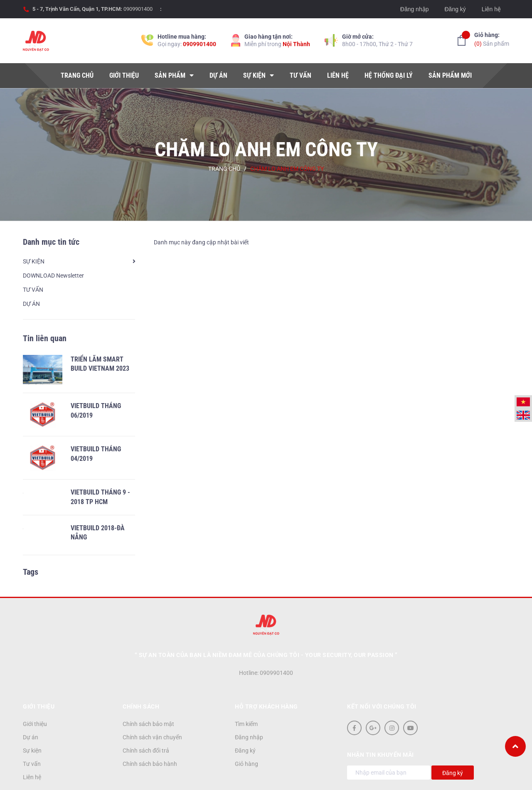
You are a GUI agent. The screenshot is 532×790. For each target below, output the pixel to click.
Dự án (31, 711)
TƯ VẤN (33, 290)
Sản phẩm (492, 39)
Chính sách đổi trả (146, 724)
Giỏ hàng (246, 738)
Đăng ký (455, 9)
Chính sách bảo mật (148, 698)
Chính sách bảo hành (150, 738)
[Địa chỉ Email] (389, 746)
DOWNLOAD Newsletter (53, 276)
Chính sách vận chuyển (152, 711)
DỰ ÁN (31, 304)
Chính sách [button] (141, 680)
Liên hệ (491, 9)
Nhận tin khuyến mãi (381, 728)
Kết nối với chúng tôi (382, 680)
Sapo (328, 776)
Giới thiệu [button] (39, 680)
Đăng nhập (415, 9)
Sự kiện (32, 724)
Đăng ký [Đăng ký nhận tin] (453, 747)
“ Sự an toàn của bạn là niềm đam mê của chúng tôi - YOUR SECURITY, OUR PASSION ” (266, 629)
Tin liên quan (45, 338)
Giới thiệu (35, 698)
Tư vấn (32, 738)
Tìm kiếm (246, 698)
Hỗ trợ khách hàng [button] (266, 680)
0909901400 (138, 9)
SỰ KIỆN (34, 261)
